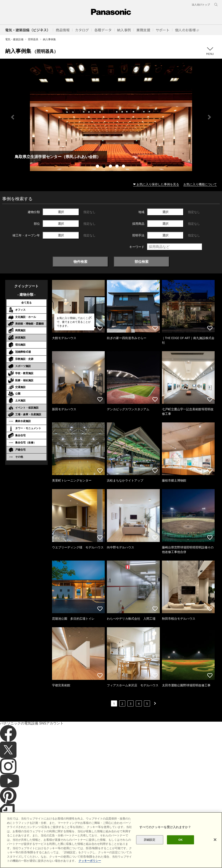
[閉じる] (215, 840)
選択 (61, 212)
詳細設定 (150, 840)
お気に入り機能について (200, 184)
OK (181, 840)
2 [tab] (104, 167)
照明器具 (33, 39)
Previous (13, 117)
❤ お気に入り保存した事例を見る (156, 184)
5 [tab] (124, 167)
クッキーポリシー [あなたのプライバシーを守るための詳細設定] (90, 861)
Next (209, 117)
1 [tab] (98, 167)
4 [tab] (118, 167)
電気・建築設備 (14, 39)
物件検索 (80, 262)
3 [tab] (111, 167)
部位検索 (142, 262)
